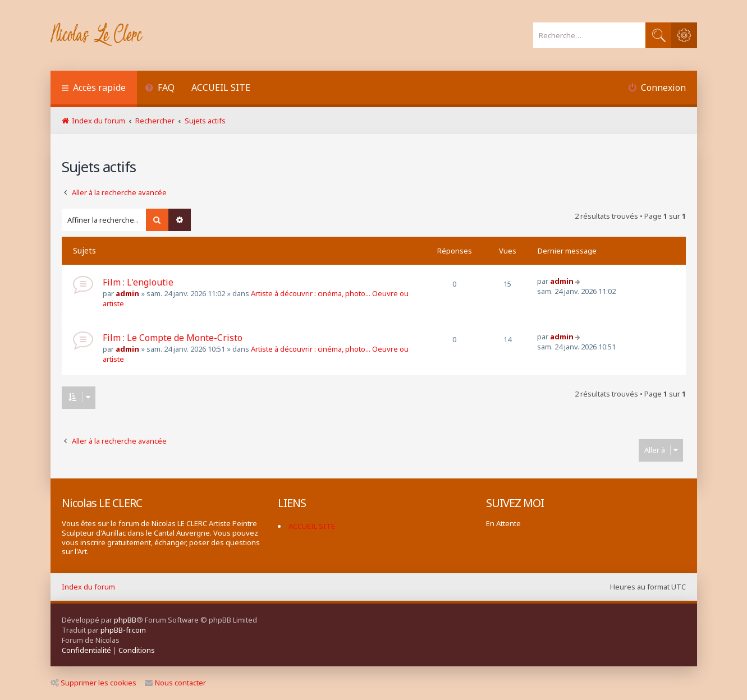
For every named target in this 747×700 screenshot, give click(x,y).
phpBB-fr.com (123, 630)
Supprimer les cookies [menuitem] (93, 683)
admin (127, 293)
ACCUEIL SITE (221, 87)
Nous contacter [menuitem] (175, 683)
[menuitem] (160, 89)
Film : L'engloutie (138, 282)
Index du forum (88, 587)
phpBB (125, 620)
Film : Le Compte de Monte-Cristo (173, 338)
